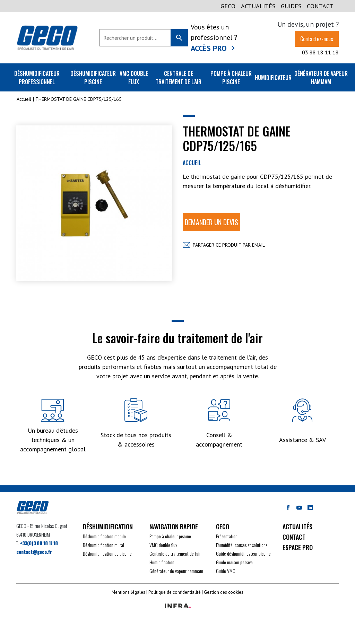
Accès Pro (209, 48)
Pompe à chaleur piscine (231, 78)
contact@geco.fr (34, 552)
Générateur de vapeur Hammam (321, 78)
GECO (228, 6)
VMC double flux (134, 78)
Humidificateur (273, 78)
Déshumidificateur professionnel (37, 78)
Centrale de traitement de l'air (179, 78)
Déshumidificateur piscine (93, 78)
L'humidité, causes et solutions (242, 545)
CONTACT (320, 6)
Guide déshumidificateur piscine (243, 553)
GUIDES (291, 6)
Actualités (258, 6)
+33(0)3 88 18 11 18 (39, 543)
